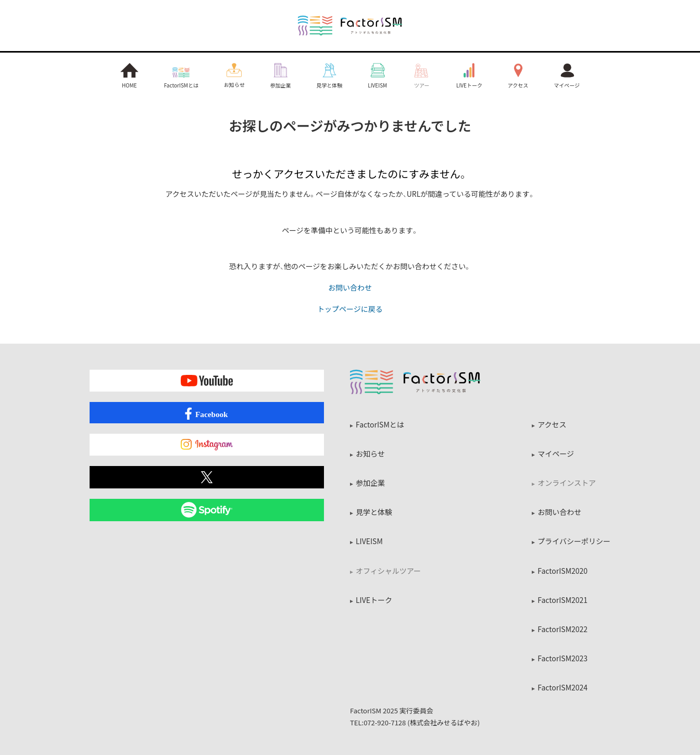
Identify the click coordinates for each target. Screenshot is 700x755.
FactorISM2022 (562, 629)
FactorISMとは (380, 424)
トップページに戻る (350, 308)
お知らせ (370, 454)
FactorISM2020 (562, 571)
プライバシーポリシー (574, 541)
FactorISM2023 (562, 658)
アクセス (552, 424)
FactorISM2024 (562, 687)
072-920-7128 (385, 722)
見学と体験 (374, 512)
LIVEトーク (374, 600)
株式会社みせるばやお (444, 722)
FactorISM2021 (562, 600)
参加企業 (370, 483)
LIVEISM (369, 541)
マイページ (556, 454)
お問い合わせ (350, 287)
